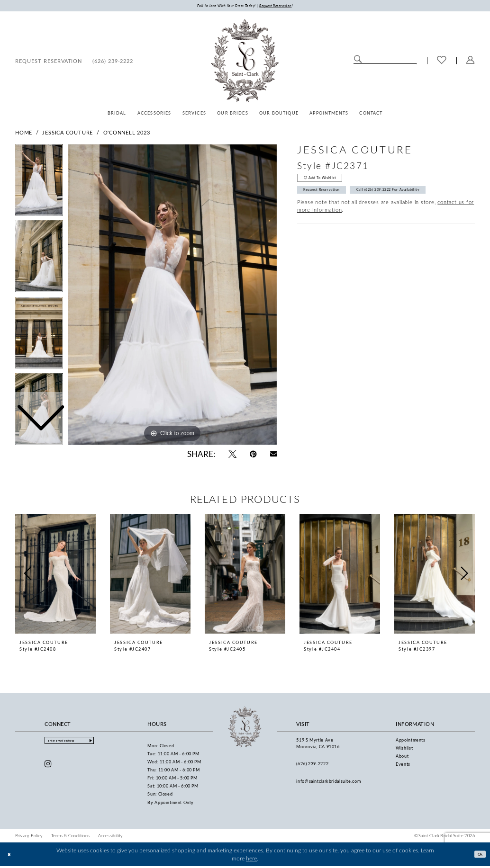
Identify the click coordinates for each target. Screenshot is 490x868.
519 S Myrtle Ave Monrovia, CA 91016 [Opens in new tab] (318, 745)
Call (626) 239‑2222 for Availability (412, 198)
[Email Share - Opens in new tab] (274, 455)
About (402, 757)
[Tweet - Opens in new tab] (232, 455)
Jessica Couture (68, 134)
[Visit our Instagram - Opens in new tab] (48, 768)
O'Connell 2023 (127, 134)
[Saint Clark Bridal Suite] (245, 62)
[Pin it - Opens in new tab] (253, 455)
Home (24, 134)
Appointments (411, 741)
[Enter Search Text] (385, 61)
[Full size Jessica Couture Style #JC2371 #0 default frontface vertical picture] (172, 296)
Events (403, 765)
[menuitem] (49, 62)
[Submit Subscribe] (109, 743)
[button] (471, 62)
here (251, 860)
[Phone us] (113, 62)
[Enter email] (79, 743)
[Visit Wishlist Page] (442, 62)
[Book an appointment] (49, 62)
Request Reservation (329, 198)
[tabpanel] (172, 296)
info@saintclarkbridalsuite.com (328, 783)
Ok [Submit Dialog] (478, 855)
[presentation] (55, 575)
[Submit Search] (358, 61)
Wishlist (404, 749)
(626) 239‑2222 (312, 765)
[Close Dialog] (11, 856)
